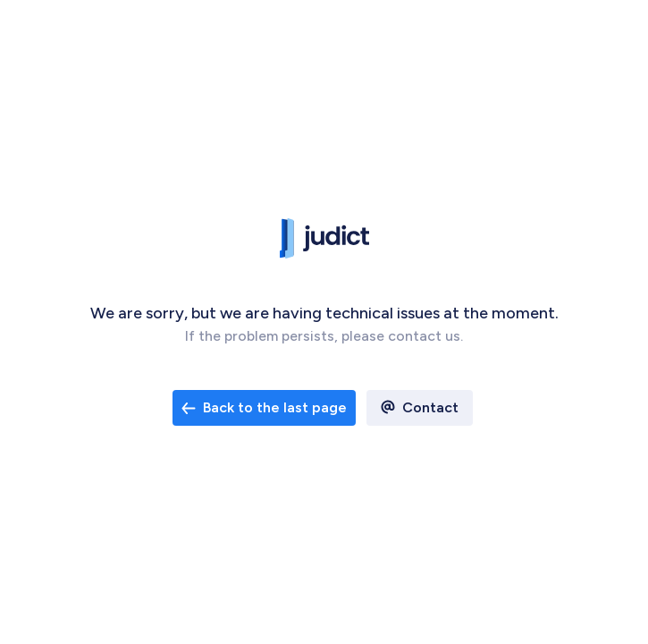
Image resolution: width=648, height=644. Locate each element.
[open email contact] (264, 408)
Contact (430, 407)
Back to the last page (264, 407)
